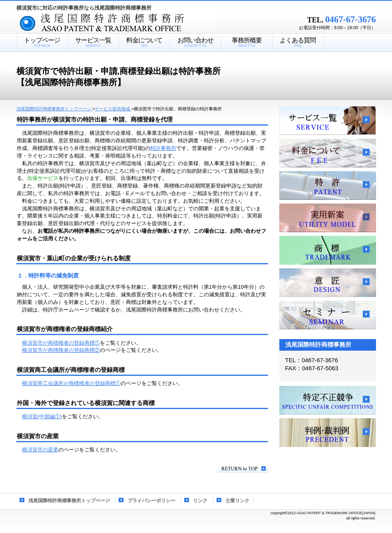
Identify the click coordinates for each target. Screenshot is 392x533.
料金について (328, 153)
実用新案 (328, 218)
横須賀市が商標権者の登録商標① (61, 343)
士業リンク (237, 501)
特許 (328, 186)
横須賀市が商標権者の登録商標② (61, 350)
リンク (200, 501)
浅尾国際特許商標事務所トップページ (69, 501)
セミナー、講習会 (328, 315)
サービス (328, 121)
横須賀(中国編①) (42, 416)
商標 (328, 250)
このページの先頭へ (243, 469)
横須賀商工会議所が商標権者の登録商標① (71, 383)
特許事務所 (163, 148)
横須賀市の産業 (40, 450)
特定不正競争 (328, 400)
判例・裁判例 (328, 433)
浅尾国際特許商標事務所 (130, 24)
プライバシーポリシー (151, 501)
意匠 (328, 283)
